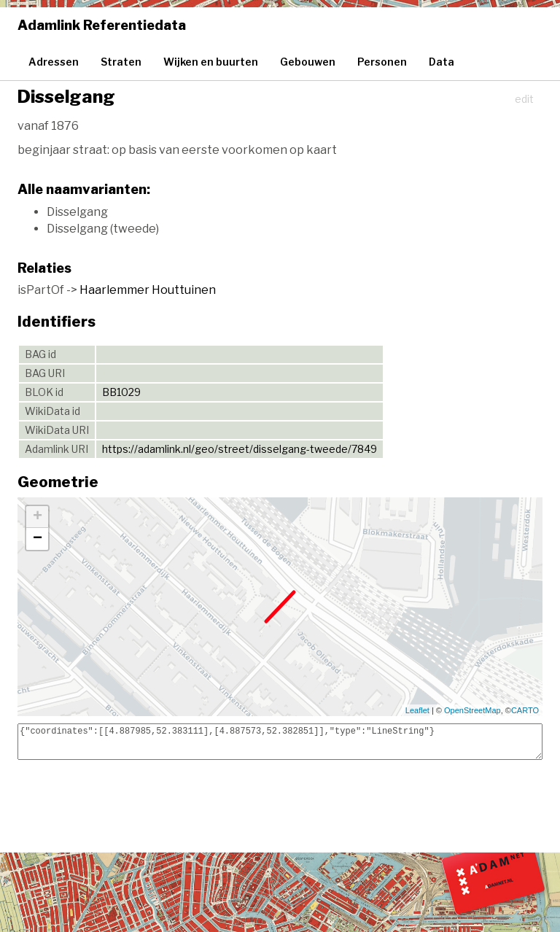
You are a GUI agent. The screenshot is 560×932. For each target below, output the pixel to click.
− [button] (38, 539)
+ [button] (38, 517)
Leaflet (417, 710)
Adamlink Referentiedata (102, 25)
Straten (121, 62)
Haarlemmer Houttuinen (148, 290)
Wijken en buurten (211, 62)
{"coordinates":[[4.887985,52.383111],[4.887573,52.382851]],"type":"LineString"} (280, 742)
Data (442, 62)
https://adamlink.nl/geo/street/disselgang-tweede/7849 (240, 449)
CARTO (525, 710)
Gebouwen (308, 62)
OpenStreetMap (472, 710)
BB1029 (121, 392)
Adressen (54, 62)
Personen (382, 62)
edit (524, 99)
